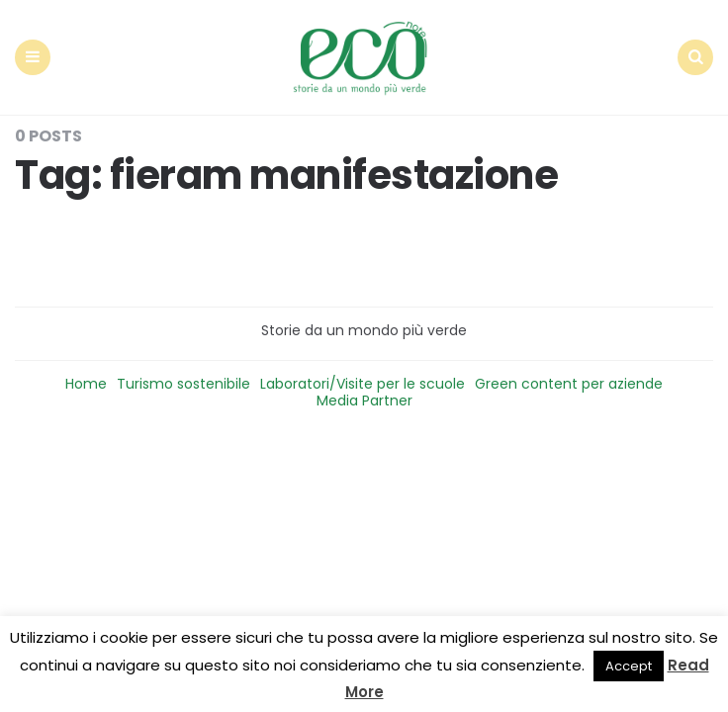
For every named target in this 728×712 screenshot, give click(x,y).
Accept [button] (629, 666)
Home (86, 384)
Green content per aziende (569, 384)
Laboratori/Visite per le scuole (363, 384)
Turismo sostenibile (183, 384)
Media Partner (364, 400)
